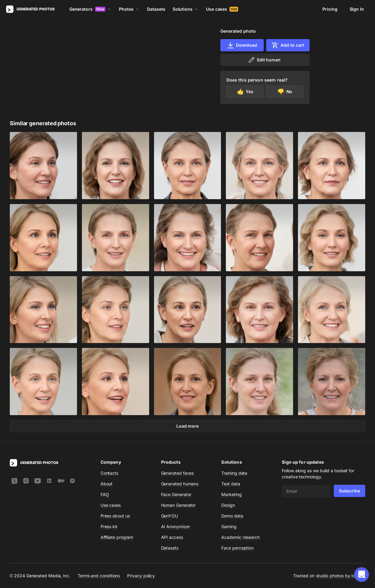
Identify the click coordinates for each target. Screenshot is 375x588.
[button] (362, 575)
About (107, 484)
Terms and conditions (99, 576)
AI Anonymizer (176, 526)
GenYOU (170, 516)
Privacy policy (141, 576)
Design (228, 505)
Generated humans (180, 484)
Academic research (241, 537)
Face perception (237, 548)
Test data (231, 484)
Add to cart (288, 45)
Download (242, 45)
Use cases (222, 9)
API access (172, 537)
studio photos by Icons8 (341, 576)
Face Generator (176, 494)
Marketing (231, 494)
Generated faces (178, 473)
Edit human (264, 60)
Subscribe (349, 491)
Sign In (357, 9)
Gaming (229, 526)
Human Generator (178, 505)
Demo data (232, 516)
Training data (234, 473)
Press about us (115, 516)
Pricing (330, 9)
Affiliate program (117, 537)
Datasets (156, 9)
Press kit (109, 526)
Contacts (109, 473)
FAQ (105, 494)
